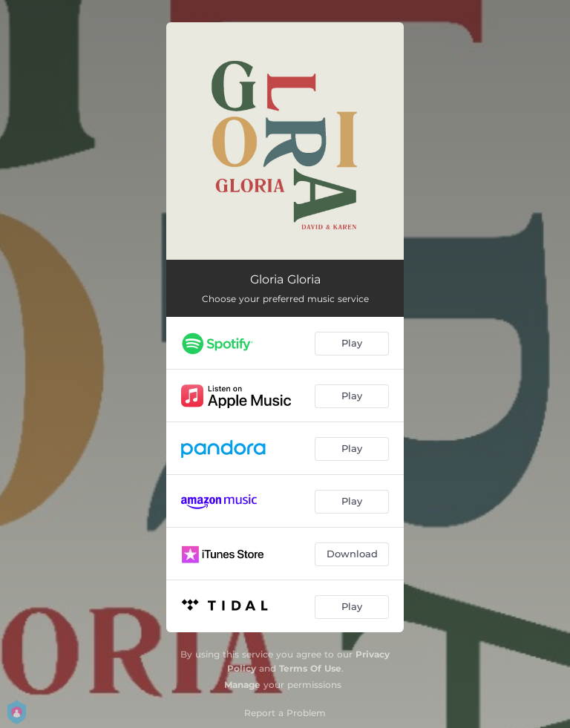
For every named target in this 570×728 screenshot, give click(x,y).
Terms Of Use (310, 668)
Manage (242, 685)
